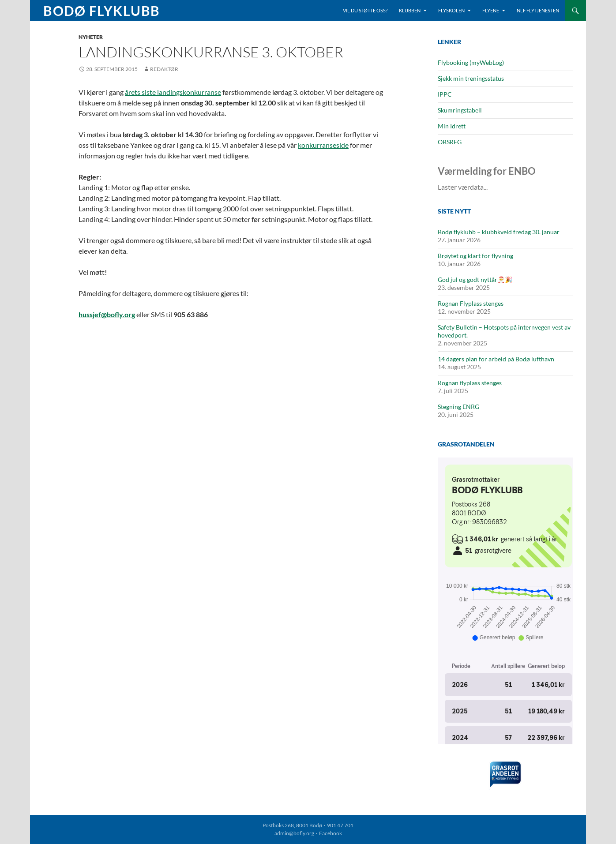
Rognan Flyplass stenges (471, 303)
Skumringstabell (460, 110)
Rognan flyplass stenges (470, 383)
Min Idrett (452, 126)
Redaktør (164, 69)
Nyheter (91, 37)
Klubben (410, 10)
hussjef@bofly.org (107, 314)
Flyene (491, 10)
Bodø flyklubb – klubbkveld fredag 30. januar (499, 232)
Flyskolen (451, 10)
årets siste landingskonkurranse (173, 92)
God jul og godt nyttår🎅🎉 (475, 279)
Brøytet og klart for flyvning (475, 256)
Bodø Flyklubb (102, 11)
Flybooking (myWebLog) (471, 62)
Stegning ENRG (458, 407)
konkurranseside (323, 145)
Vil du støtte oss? (365, 10)
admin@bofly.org (294, 833)
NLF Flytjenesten (538, 10)
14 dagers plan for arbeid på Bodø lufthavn (496, 359)
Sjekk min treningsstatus (471, 78)
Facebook (331, 833)
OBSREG (450, 142)
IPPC (445, 94)
